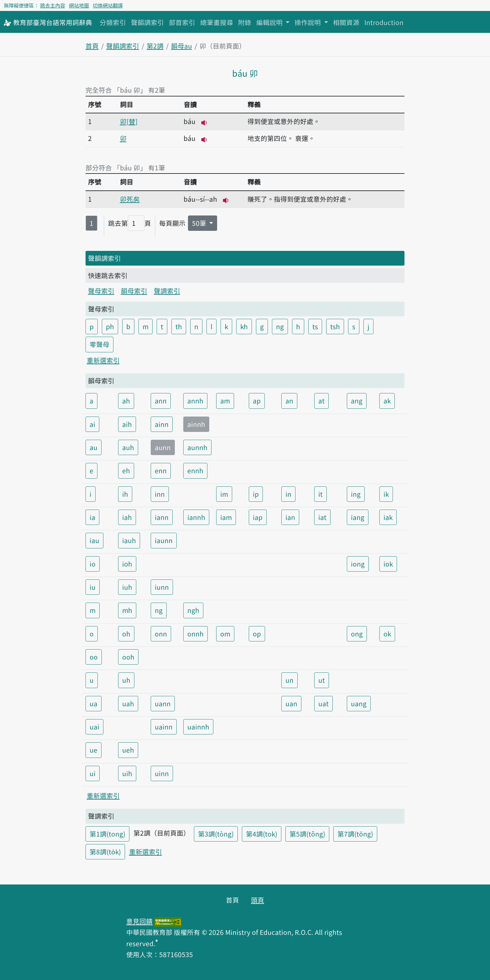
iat (322, 517)
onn (161, 634)
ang (357, 401)
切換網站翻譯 (108, 5)
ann (161, 401)
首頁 (92, 46)
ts (315, 326)
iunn (162, 587)
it (321, 494)
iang (358, 517)
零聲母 (99, 344)
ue (94, 750)
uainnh (198, 727)
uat (323, 703)
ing (356, 494)
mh (127, 610)
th (179, 326)
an (289, 401)
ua (94, 703)
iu (93, 587)
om (225, 634)
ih (125, 494)
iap (258, 517)
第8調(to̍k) (105, 852)
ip (256, 494)
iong (358, 564)
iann (162, 517)
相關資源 (346, 22)
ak (387, 401)
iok (388, 564)
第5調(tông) (307, 834)
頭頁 (258, 900)
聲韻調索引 (147, 22)
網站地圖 (79, 5)
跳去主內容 (53, 5)
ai (92, 424)
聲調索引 (167, 291)
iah (127, 517)
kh (244, 326)
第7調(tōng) (355, 834)
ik (386, 494)
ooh (128, 657)
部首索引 (182, 22)
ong (357, 634)
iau (94, 540)
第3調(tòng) (216, 834)
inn (160, 494)
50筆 (200, 223)
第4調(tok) (262, 834)
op (257, 634)
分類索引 (113, 22)
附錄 (245, 22)
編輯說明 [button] (270, 22)
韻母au (182, 46)
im (224, 494)
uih (127, 773)
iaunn (164, 540)
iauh (129, 540)
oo (94, 657)
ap (257, 401)
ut (322, 680)
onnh (195, 634)
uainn (164, 727)
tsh (335, 326)
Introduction (384, 22)
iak (388, 517)
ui (93, 773)
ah (126, 401)
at (321, 401)
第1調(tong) (107, 834)
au (94, 447)
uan (291, 703)
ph (110, 326)
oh (126, 634)
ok (387, 634)
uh (126, 680)
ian (290, 517)
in (288, 494)
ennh (195, 470)
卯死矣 (130, 199)
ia (92, 517)
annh (195, 401)
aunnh (197, 447)
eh (126, 470)
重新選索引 (103, 360)
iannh (196, 517)
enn (161, 470)
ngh (193, 610)
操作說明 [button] (308, 22)
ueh (128, 750)
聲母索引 (101, 291)
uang (359, 703)
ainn (162, 424)
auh (128, 447)
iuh (127, 587)
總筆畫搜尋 (217, 22)
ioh (127, 564)
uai (94, 727)
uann (163, 703)
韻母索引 (134, 291)
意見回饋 (139, 921)
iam (226, 517)
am (225, 401)
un (289, 680)
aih (127, 424)
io (93, 564)
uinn (162, 773)
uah (128, 703)
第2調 (155, 46)
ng (280, 326)
